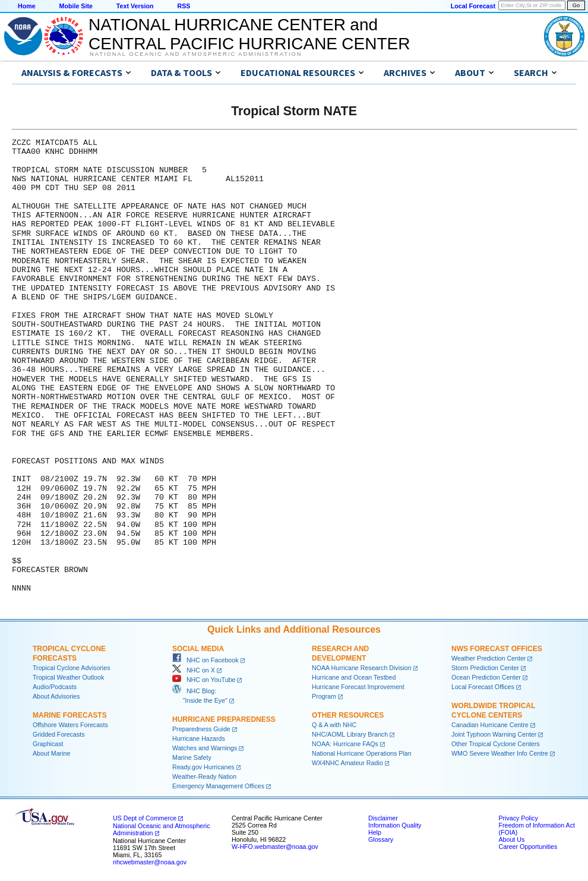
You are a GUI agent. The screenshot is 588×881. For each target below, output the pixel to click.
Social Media (198, 649)
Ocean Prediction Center (486, 677)
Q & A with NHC (334, 725)
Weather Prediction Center (489, 658)
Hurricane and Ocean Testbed (354, 677)
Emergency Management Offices (218, 786)
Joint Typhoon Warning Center (494, 734)
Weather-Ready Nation (204, 776)
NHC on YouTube (204, 680)
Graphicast (48, 744)
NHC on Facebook (206, 660)
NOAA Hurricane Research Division (362, 668)
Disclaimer (383, 818)
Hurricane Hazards (199, 738)
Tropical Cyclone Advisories (72, 668)
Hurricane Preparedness (224, 719)
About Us (511, 839)
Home (27, 6)
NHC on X (194, 670)
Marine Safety (192, 757)
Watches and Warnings (205, 748)
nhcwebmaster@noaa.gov (150, 862)
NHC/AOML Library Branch (350, 734)
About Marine (51, 753)
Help (375, 832)
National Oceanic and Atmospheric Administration (196, 54)
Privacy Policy (518, 818)
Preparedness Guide (201, 729)
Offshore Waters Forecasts (70, 725)
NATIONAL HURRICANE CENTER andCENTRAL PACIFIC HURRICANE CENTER (249, 34)
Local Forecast (473, 6)
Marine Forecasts (70, 715)
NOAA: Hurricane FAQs (345, 744)
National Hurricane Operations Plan (362, 753)
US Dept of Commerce (145, 818)
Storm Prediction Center (485, 668)
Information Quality (395, 825)
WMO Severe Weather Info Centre (500, 753)
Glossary (381, 839)
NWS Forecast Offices (497, 649)
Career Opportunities (528, 847)
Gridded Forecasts (59, 734)
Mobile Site (76, 6)
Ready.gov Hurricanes (203, 767)
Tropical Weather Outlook (68, 677)
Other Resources (348, 715)
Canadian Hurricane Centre (490, 725)
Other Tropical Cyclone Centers (496, 744)
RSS (184, 6)
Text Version (135, 6)
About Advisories (56, 696)
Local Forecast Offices (483, 687)
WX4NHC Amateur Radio (347, 763)
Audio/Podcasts (55, 687)
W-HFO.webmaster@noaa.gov (275, 847)
